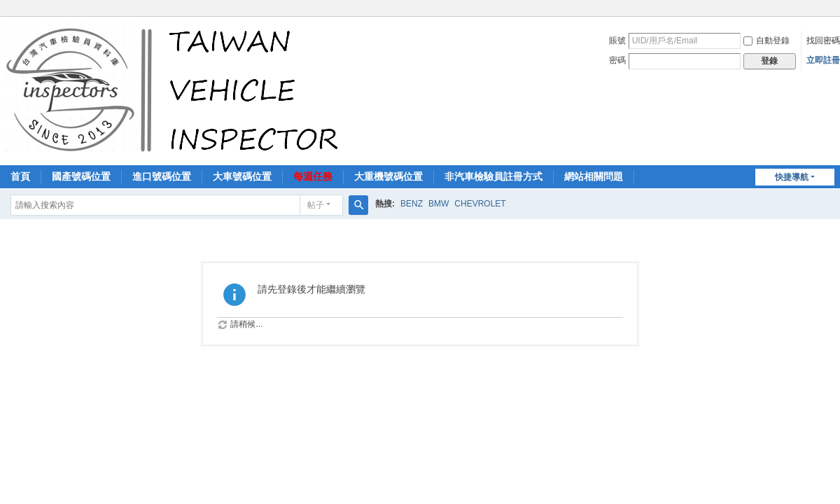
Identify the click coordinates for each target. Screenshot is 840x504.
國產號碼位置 (81, 176)
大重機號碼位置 (388, 176)
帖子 (316, 205)
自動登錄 (766, 41)
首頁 (20, 176)
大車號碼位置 (242, 176)
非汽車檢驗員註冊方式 (493, 176)
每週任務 (313, 176)
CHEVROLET (480, 204)
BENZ (412, 204)
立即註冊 (823, 60)
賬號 (617, 41)
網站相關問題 (594, 176)
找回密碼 (823, 41)
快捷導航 (792, 177)
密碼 (617, 60)
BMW (439, 204)
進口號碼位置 (162, 176)
